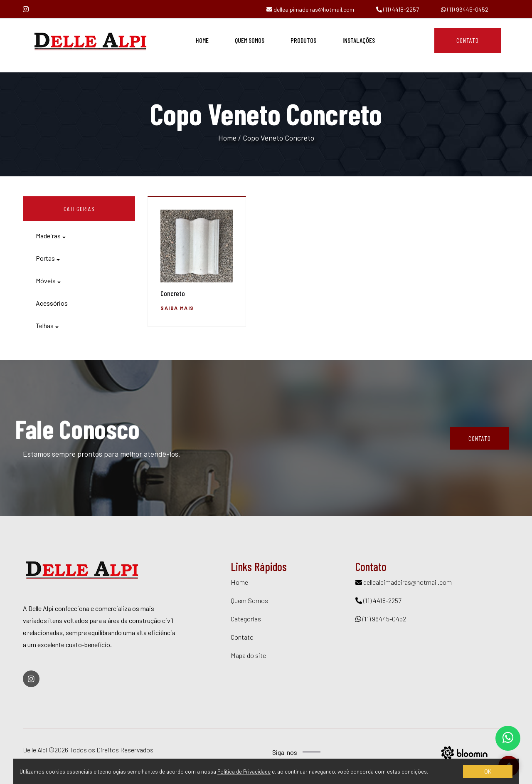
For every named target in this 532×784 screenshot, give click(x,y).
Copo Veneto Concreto (278, 138)
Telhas (45, 325)
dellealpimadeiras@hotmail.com (310, 9)
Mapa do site (248, 655)
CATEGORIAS (79, 209)
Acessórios (52, 303)
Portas (45, 258)
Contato (468, 40)
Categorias (246, 619)
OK (488, 771)
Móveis (46, 281)
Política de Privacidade (244, 772)
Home (202, 40)
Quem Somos (250, 40)
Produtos (303, 40)
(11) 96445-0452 (465, 9)
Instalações (359, 40)
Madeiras (48, 236)
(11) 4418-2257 (398, 9)
